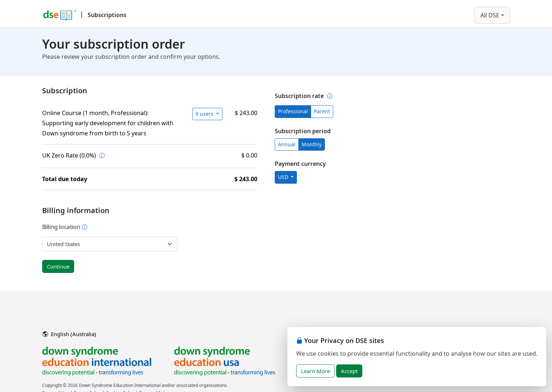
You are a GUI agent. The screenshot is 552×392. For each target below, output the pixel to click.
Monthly (312, 144)
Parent (322, 111)
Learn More (315, 371)
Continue (58, 266)
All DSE (490, 15)
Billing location (65, 227)
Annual (287, 144)
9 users (205, 114)
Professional (293, 111)
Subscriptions (107, 15)
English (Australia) (69, 334)
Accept (349, 371)
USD (284, 177)
